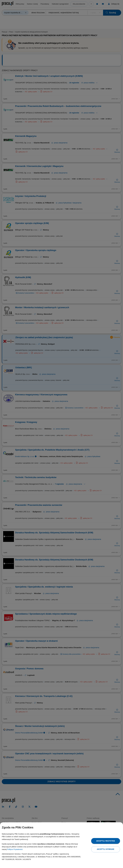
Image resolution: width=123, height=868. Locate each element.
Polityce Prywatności (15, 849)
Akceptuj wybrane (106, 849)
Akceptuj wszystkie (106, 841)
